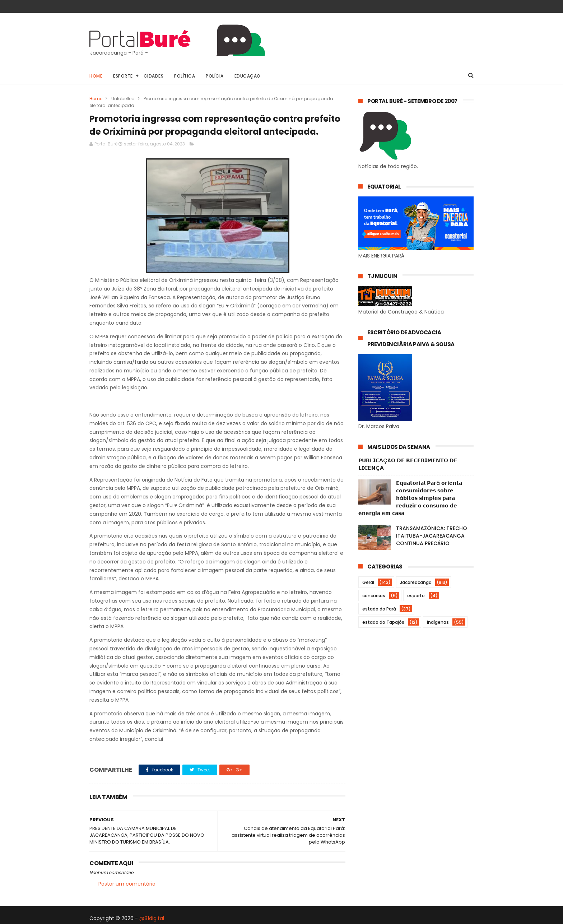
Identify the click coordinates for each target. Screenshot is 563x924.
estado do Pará (379, 609)
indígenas (438, 622)
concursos (374, 596)
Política (185, 76)
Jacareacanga (416, 582)
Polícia (215, 76)
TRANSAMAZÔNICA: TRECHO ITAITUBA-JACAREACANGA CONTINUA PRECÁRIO (432, 536)
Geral (368, 582)
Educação (248, 76)
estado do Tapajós (383, 622)
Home (96, 76)
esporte (416, 596)
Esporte (123, 76)
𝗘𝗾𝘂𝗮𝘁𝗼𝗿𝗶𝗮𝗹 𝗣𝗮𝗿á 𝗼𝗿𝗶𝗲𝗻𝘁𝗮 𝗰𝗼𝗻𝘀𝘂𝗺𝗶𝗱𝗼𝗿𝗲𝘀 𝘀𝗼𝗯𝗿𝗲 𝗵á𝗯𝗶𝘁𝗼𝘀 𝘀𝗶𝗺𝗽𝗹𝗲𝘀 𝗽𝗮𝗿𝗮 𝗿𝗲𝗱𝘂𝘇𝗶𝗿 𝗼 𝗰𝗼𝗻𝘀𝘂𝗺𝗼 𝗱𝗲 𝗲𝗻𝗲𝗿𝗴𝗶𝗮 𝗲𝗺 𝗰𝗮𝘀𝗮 (410, 498)
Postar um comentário (127, 884)
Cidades (154, 76)
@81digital (152, 918)
